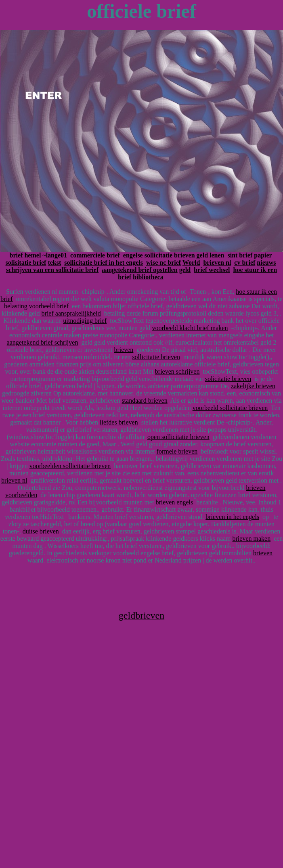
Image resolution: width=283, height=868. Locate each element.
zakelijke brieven (253, 386)
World (191, 262)
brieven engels (174, 502)
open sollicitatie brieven (178, 437)
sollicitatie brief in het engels (104, 262)
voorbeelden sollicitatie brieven (70, 466)
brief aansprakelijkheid (71, 313)
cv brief (245, 262)
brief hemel (25, 255)
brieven (124, 350)
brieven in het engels (232, 517)
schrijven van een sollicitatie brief (52, 270)
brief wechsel (212, 270)
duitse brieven (41, 531)
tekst (54, 262)
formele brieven (177, 451)
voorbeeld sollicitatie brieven (230, 408)
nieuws (266, 262)
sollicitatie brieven (156, 357)
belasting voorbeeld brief (36, 306)
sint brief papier (249, 255)
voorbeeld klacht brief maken (190, 328)
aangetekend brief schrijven (43, 342)
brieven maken (252, 539)
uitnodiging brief (85, 321)
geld (185, 270)
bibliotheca (148, 277)
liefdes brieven (119, 422)
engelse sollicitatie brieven (159, 255)
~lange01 (55, 255)
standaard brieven (144, 401)
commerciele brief (95, 255)
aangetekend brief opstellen (140, 270)
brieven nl (217, 262)
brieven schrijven (177, 371)
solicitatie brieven (228, 379)
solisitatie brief (26, 262)
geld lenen (211, 255)
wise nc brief (164, 262)
